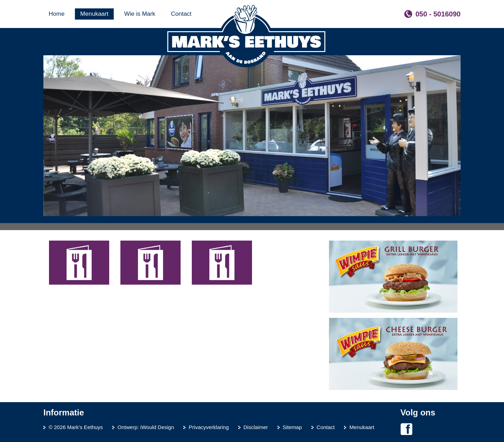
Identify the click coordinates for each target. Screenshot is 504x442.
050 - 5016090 (438, 14)
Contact (326, 427)
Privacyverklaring (209, 427)
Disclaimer (256, 427)
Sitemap (292, 427)
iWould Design (157, 427)
